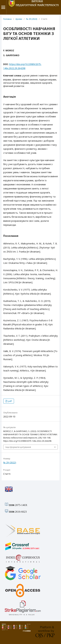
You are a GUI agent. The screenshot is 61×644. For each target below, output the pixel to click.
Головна (7, 19)
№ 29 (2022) (32, 19)
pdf (10, 401)
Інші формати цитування (18, 447)
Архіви (19, 19)
